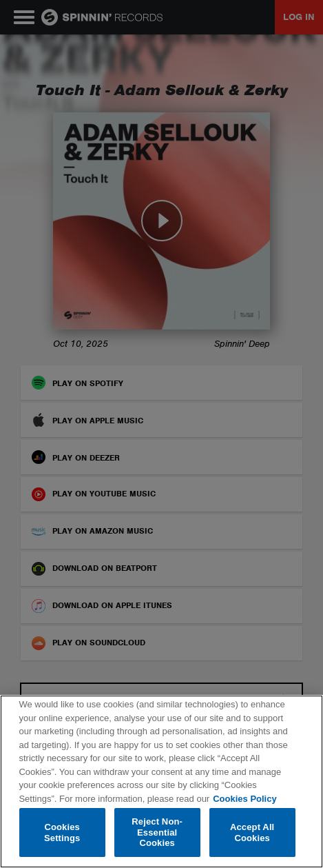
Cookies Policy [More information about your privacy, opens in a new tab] (244, 799)
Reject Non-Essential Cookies (157, 832)
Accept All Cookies (252, 832)
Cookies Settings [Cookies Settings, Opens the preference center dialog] (62, 832)
